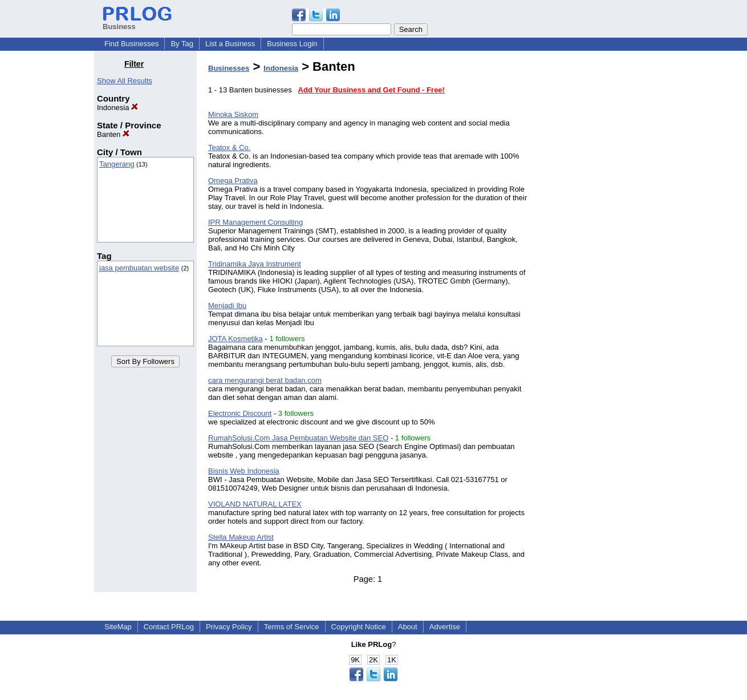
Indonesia (117, 108)
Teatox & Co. (229, 147)
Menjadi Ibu (227, 306)
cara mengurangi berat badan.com (265, 380)
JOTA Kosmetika (236, 339)
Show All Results (125, 81)
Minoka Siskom (233, 114)
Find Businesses (131, 44)
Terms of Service (292, 627)
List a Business (230, 44)
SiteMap (118, 627)
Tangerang (117, 164)
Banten (113, 134)
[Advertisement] (595, 230)
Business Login (292, 44)
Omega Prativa (233, 181)
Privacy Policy (229, 627)
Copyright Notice (359, 627)
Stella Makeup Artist (241, 537)
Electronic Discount (240, 413)
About (408, 627)
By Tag (182, 44)
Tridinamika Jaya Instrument (255, 264)
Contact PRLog (169, 627)
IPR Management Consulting (255, 222)
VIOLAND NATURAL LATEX (255, 504)
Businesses (229, 68)
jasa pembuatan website (139, 268)
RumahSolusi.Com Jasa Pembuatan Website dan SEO (298, 438)
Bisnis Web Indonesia (244, 471)
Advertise (445, 627)
